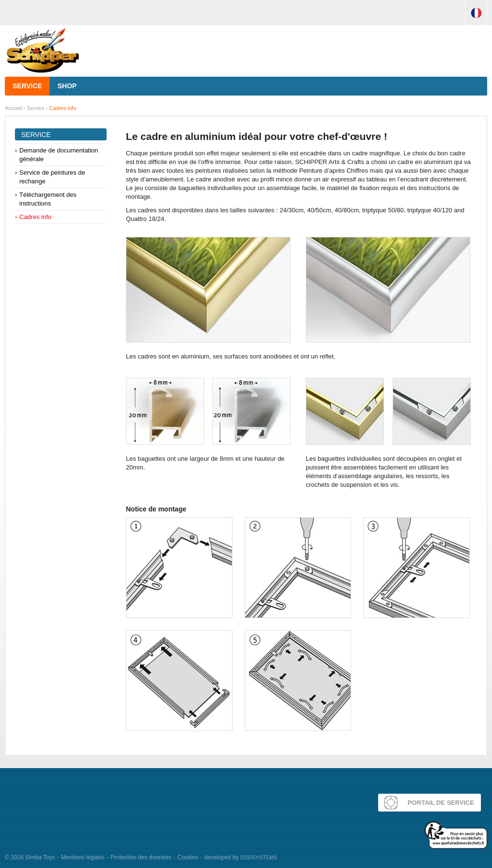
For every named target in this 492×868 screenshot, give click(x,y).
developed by (241, 857)
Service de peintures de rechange (52, 177)
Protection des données (141, 857)
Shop (67, 86)
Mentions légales (82, 857)
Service (27, 86)
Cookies (188, 857)
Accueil (13, 108)
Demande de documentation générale (59, 155)
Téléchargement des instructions (48, 199)
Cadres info (63, 108)
